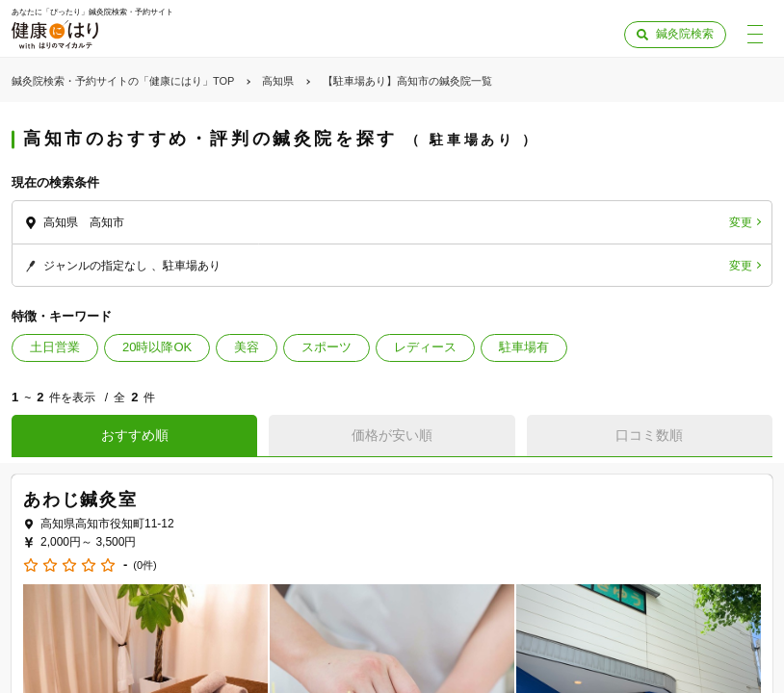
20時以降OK (157, 347)
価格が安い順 (392, 435)
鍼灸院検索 (685, 34)
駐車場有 (524, 347)
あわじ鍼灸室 (80, 500)
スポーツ (327, 347)
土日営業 (55, 347)
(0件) (144, 565)
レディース (425, 347)
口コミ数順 (649, 435)
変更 (741, 222)
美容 (247, 347)
